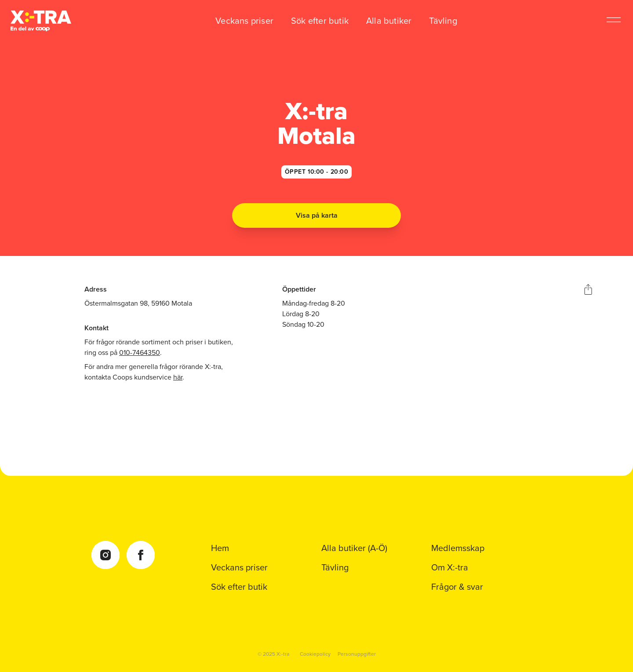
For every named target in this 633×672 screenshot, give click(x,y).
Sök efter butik (320, 21)
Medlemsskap (458, 548)
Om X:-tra (450, 567)
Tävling (443, 21)
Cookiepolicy (315, 654)
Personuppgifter (357, 654)
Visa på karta (317, 215)
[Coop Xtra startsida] (41, 21)
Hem (220, 548)
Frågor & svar (457, 587)
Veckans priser (244, 21)
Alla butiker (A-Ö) (354, 548)
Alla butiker (389, 21)
